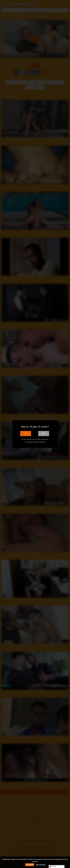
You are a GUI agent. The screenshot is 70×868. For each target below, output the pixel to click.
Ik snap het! (30, 865)
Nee (44, 433)
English (53, 867)
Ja (26, 433)
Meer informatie (41, 865)
